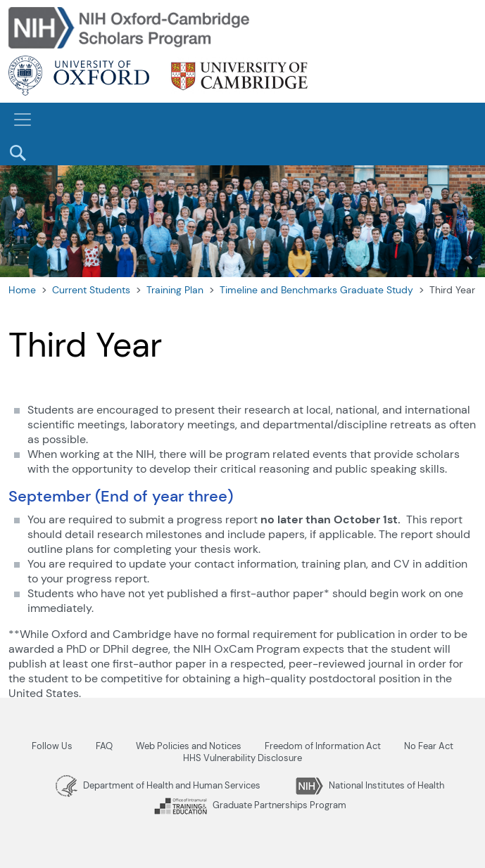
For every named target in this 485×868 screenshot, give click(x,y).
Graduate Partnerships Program (250, 805)
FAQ (104, 746)
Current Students (91, 290)
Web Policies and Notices (189, 746)
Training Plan (175, 290)
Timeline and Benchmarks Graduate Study (316, 290)
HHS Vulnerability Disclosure (242, 758)
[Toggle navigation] (23, 120)
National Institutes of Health (370, 785)
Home (22, 290)
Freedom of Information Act (323, 746)
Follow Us (52, 746)
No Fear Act (429, 746)
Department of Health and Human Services (158, 785)
